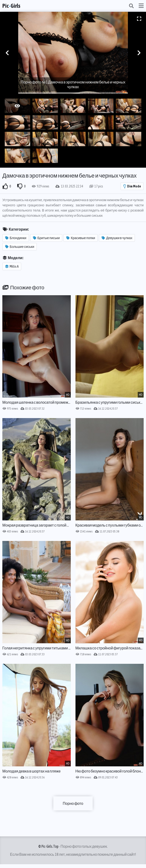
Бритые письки (46, 238)
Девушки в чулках (117, 238)
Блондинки (16, 238)
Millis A (12, 266)
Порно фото (73, 803)
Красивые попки (81, 238)
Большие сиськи (20, 247)
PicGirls (11, 6)
